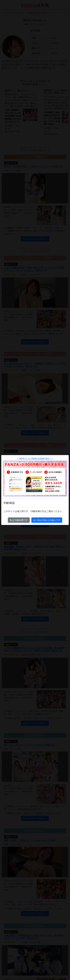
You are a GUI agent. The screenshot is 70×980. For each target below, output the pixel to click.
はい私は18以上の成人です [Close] (47, 520)
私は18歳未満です (19, 520)
